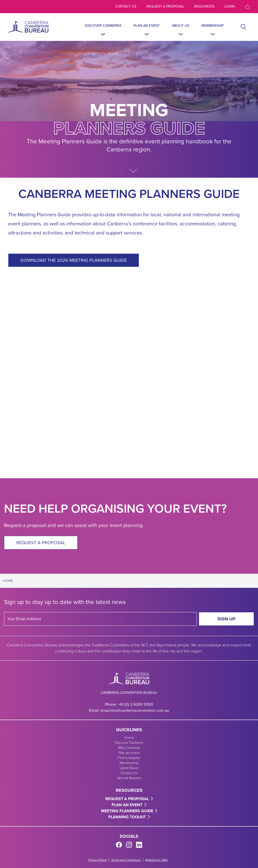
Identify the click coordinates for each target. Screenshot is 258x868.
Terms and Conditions (126, 860)
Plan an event (147, 26)
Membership (213, 26)
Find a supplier (129, 758)
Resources (204, 7)
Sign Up (226, 619)
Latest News (129, 768)
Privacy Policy (98, 860)
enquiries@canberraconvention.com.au (135, 710)
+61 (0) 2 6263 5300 (136, 704)
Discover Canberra (103, 26)
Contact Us (129, 773)
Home (113, 54)
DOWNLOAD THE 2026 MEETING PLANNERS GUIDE (74, 260)
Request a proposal (165, 7)
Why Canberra (129, 748)
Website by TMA (156, 860)
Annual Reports (129, 778)
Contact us (126, 7)
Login (230, 7)
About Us (181, 26)
